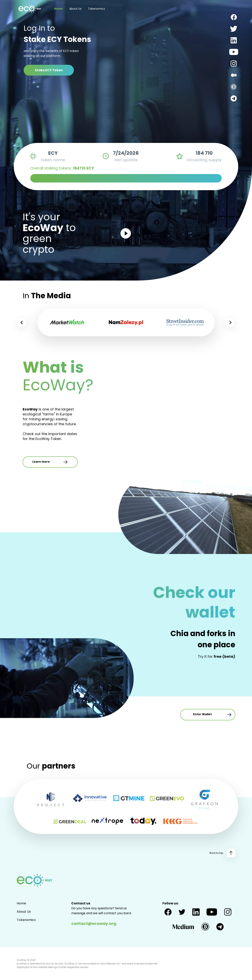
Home (58, 9)
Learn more (50, 462)
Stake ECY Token (49, 70)
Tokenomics (96, 9)
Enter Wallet (213, 715)
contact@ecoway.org (94, 923)
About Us (75, 9)
